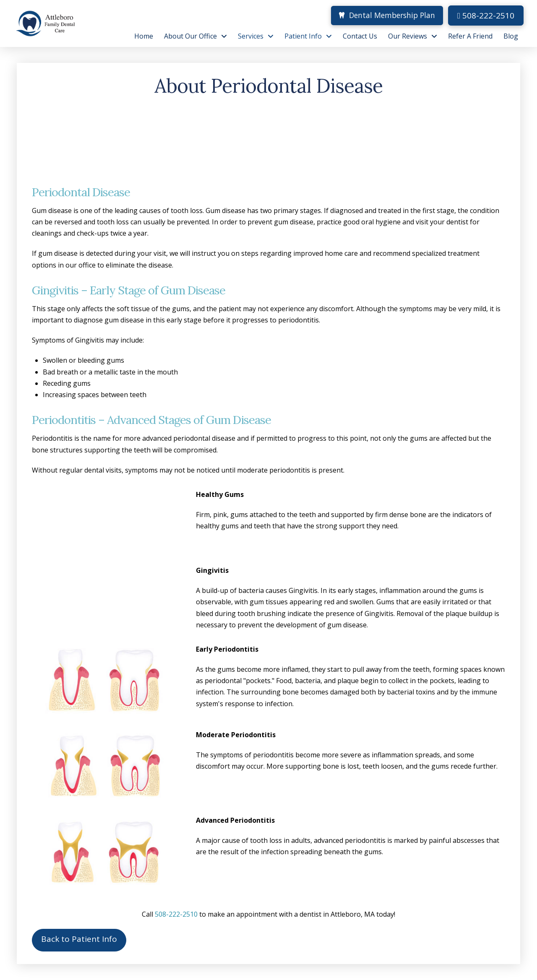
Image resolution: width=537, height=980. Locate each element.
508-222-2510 (486, 16)
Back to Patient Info (79, 939)
